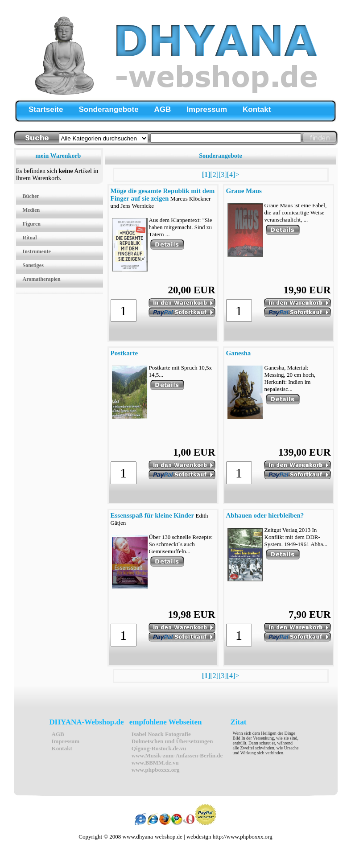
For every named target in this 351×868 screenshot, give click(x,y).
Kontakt (257, 109)
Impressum (207, 109)
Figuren (32, 224)
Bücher (31, 196)
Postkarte (124, 353)
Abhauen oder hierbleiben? (265, 515)
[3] (223, 175)
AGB (163, 109)
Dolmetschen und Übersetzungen (172, 741)
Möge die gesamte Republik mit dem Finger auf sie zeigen (163, 195)
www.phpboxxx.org (156, 770)
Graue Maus (244, 191)
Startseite (46, 109)
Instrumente (37, 251)
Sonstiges (33, 265)
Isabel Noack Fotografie (161, 734)
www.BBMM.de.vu (155, 763)
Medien (31, 210)
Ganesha (239, 353)
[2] (214, 175)
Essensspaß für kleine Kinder (153, 515)
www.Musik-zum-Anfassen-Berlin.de (177, 755)
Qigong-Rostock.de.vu (159, 748)
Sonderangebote (108, 109)
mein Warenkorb (58, 156)
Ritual (30, 238)
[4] (231, 175)
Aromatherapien (42, 279)
